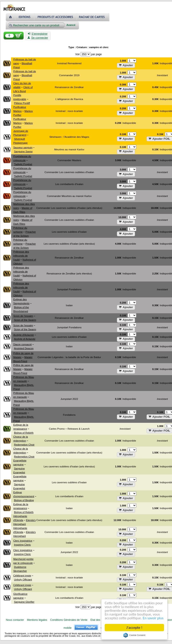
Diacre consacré (22, 344)
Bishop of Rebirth (24, 433)
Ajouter (126, 65)
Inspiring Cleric (22, 545)
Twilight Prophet (23, 164)
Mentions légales (37, 620)
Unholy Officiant (23, 580)
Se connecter (38, 38)
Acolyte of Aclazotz (25, 339)
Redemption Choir (24, 445)
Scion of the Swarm (25, 320)
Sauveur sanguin (23, 147)
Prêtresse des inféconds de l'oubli (21, 256)
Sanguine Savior (23, 151)
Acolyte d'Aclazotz (24, 335)
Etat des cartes (99, 620)
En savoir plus (153, 618)
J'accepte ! (134, 628)
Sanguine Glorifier (24, 602)
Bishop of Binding (24, 500)
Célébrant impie (22, 576)
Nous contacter (15, 620)
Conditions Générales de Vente (69, 620)
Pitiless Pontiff (22, 103)
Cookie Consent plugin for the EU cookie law (134, 635)
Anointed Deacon (24, 348)
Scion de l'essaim (23, 316)
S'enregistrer (38, 34)
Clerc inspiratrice (23, 541)
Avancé (71, 25)
